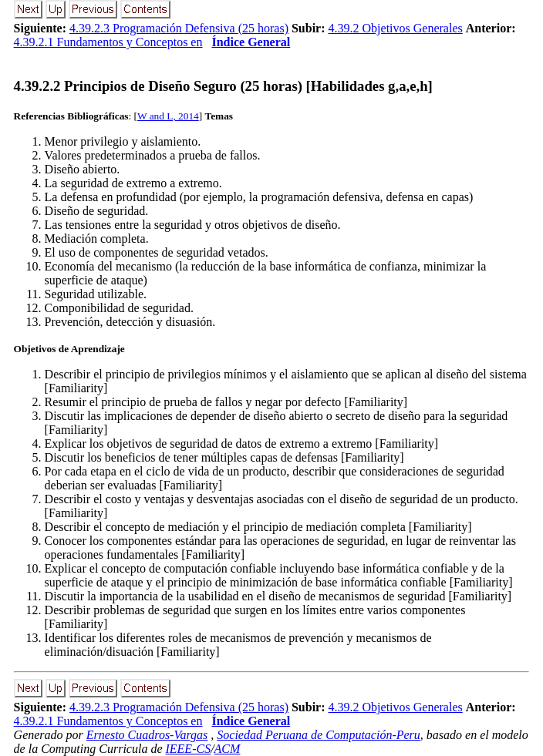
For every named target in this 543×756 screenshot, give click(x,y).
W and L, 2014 (168, 116)
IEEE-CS (188, 749)
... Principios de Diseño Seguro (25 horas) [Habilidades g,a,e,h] (223, 86)
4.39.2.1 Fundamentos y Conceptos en (108, 42)
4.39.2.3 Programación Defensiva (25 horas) (179, 28)
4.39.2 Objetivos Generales (396, 28)
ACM (228, 749)
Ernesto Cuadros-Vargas (147, 735)
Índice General (251, 42)
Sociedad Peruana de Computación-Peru (319, 735)
